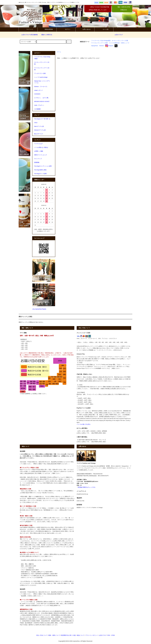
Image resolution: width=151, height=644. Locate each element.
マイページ (28, 29)
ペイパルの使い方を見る (84, 424)
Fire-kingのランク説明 (40, 174)
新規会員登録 (47, 29)
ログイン (66, 29)
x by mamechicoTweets (39, 309)
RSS (109, 635)
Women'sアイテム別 (40, 130)
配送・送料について (54, 635)
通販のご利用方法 (46, 35)
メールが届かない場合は (41, 147)
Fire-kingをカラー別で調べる (42, 119)
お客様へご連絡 (39, 151)
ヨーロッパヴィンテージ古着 (120, 41)
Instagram (109, 46)
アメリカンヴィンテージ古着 (99, 43)
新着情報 (37, 162)
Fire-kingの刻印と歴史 (40, 170)
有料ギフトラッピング (41, 155)
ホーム (59, 52)
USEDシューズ (125, 43)
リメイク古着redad (114, 43)
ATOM (113, 635)
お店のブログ (119, 35)
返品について (81, 635)
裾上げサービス (39, 134)
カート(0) (104, 29)
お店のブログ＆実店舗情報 (28, 35)
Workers (102, 46)
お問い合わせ (85, 29)
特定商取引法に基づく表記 (68, 635)
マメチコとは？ (39, 144)
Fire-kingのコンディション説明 (43, 166)
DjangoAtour (95, 46)
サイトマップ (38, 159)
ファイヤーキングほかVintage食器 (101, 41)
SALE (36, 123)
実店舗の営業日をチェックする (87, 487)
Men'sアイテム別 (39, 126)
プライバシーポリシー (92, 635)
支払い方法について (42, 635)
